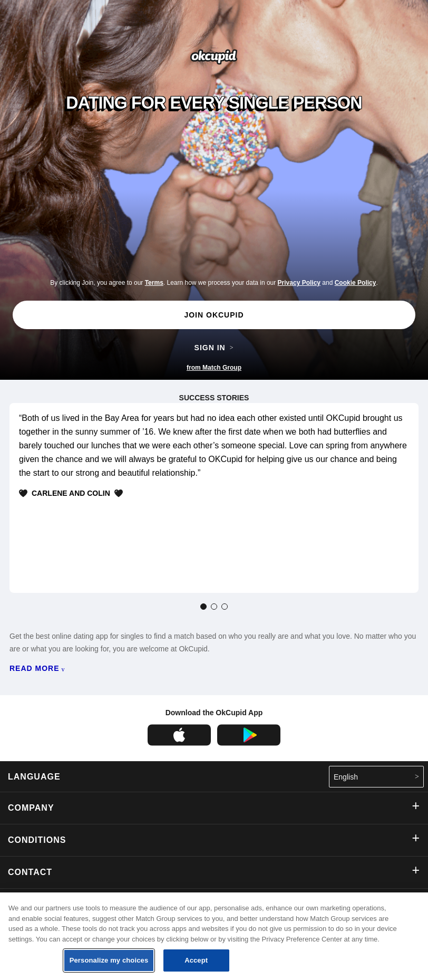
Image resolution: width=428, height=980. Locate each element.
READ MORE (37, 669)
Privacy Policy (299, 283)
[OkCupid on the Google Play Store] (249, 743)
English (376, 777)
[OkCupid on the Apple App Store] (179, 743)
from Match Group (214, 368)
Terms (154, 283)
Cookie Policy (356, 283)
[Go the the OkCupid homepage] (214, 62)
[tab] (203, 607)
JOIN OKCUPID (214, 315)
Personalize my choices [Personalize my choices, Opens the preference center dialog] (109, 960)
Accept (196, 960)
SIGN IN (214, 348)
